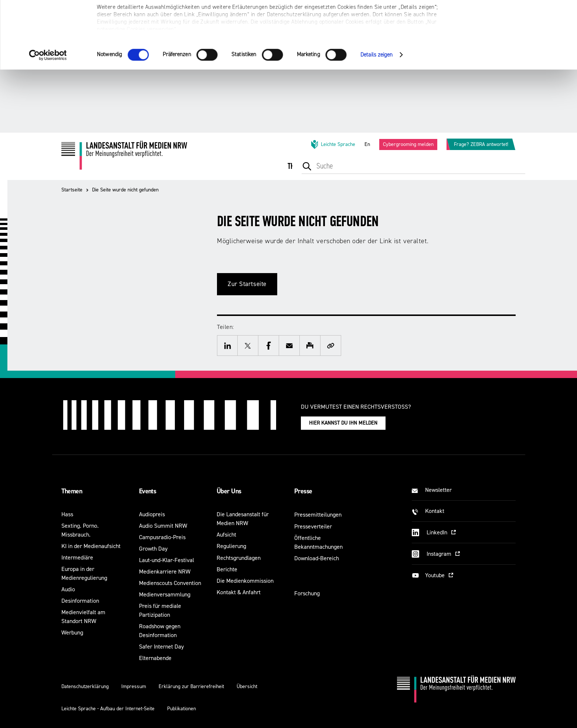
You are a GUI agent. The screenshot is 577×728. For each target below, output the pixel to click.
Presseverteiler (313, 526)
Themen (72, 491)
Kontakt (435, 511)
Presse (303, 491)
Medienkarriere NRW (165, 571)
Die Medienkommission (245, 581)
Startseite (72, 190)
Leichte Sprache (333, 144)
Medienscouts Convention (170, 583)
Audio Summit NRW (163, 526)
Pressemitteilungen (318, 515)
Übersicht (247, 686)
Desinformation (80, 601)
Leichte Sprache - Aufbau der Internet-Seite (108, 709)
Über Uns (229, 491)
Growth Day (153, 549)
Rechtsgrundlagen (239, 558)
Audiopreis (152, 514)
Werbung (72, 632)
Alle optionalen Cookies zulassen (515, 19)
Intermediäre (77, 557)
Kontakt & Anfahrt (239, 592)
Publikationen (181, 709)
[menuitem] (298, 171)
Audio (68, 589)
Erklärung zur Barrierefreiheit (191, 686)
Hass (67, 514)
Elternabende (155, 658)
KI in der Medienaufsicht (91, 546)
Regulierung (231, 546)
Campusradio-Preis (162, 537)
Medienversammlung (165, 594)
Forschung (307, 593)
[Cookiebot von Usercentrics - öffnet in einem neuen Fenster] (48, 118)
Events (148, 491)
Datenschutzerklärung (85, 686)
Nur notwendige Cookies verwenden (515, 41)
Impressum (134, 686)
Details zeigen (376, 118)
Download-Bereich (317, 558)
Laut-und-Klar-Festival (167, 560)
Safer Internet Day (161, 647)
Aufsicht (226, 535)
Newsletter (438, 490)
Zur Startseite (247, 284)
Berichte (227, 569)
